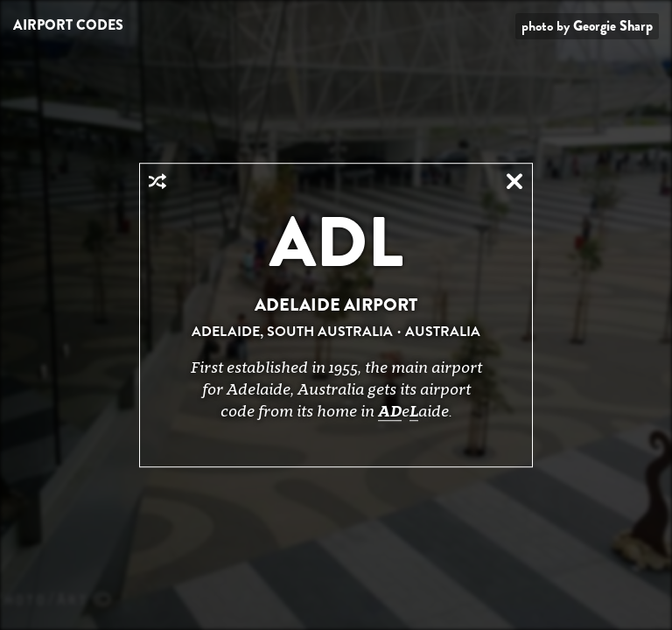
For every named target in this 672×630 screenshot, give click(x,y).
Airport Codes (68, 25)
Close (514, 181)
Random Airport (157, 181)
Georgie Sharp (613, 26)
